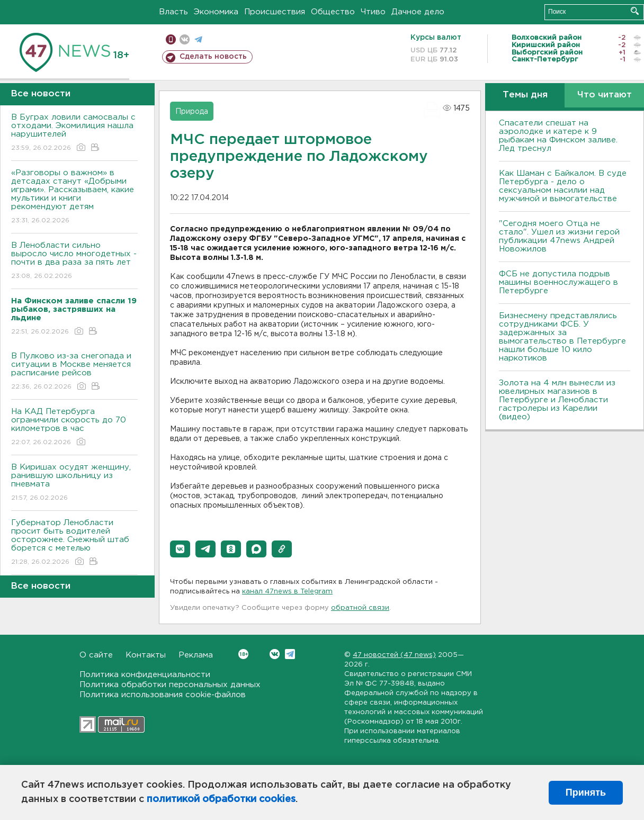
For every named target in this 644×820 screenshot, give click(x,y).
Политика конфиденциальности (145, 675)
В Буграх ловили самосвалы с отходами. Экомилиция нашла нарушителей (74, 133)
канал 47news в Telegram (287, 592)
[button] (180, 549)
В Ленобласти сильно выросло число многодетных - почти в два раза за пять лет (74, 261)
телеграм (198, 39)
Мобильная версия (171, 39)
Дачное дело (418, 12)
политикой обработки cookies (221, 799)
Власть (173, 12)
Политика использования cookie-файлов (163, 695)
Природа (192, 112)
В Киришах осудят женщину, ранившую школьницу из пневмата (74, 483)
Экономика (216, 12)
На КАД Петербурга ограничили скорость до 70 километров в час (74, 427)
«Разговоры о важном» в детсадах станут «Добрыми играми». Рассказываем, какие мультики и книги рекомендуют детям (74, 197)
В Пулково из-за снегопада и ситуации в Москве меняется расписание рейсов (74, 372)
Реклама (196, 655)
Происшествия (275, 12)
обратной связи (360, 608)
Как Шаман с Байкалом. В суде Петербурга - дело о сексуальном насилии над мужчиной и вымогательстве (563, 186)
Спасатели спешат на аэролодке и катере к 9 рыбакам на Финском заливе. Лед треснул (558, 136)
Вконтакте (243, 654)
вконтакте (185, 39)
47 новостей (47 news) (394, 655)
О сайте (96, 655)
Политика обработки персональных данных (170, 685)
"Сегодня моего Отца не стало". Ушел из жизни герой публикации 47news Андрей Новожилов (559, 236)
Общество (333, 12)
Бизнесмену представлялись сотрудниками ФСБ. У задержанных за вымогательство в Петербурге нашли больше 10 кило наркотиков (562, 337)
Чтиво (373, 12)
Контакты (146, 655)
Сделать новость (213, 57)
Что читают (605, 95)
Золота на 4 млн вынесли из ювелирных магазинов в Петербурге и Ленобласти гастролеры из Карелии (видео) (557, 400)
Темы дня (525, 95)
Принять (586, 792)
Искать (635, 11)
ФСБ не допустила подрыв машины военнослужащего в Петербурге (558, 282)
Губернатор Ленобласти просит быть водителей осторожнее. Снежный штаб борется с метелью (74, 543)
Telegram (290, 654)
